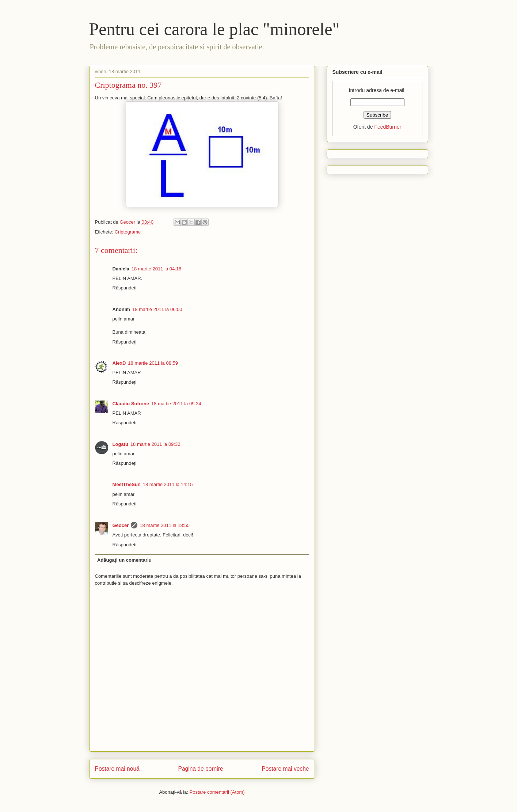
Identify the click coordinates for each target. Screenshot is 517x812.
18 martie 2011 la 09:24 (176, 404)
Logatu (120, 444)
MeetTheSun (127, 484)
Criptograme (128, 232)
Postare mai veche (285, 769)
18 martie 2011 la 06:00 (157, 309)
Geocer (121, 525)
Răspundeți (125, 288)
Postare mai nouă (117, 769)
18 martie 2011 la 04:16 (157, 269)
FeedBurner (388, 127)
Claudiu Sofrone (131, 404)
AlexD (119, 363)
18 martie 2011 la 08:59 (153, 363)
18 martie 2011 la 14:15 (168, 484)
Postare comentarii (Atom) (217, 792)
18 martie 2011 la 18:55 (165, 525)
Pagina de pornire (200, 769)
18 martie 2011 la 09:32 (155, 444)
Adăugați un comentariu (124, 560)
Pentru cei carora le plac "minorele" (214, 29)
